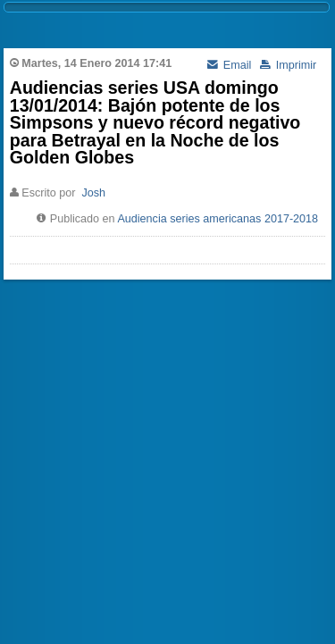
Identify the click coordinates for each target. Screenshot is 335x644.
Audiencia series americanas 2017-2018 (218, 219)
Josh (93, 193)
